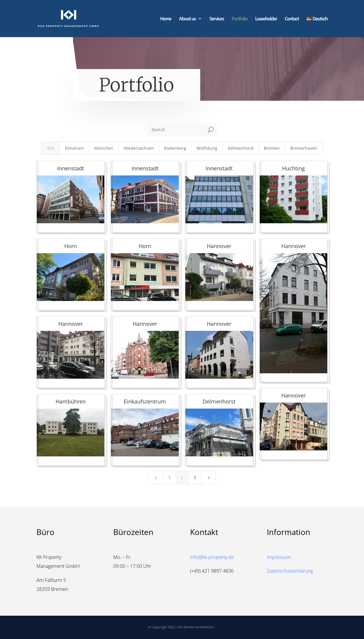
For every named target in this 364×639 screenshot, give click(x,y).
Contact (292, 19)
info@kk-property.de (212, 557)
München (104, 148)
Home (166, 19)
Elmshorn (74, 148)
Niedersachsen (139, 148)
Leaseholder (266, 19)
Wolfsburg (207, 148)
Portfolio (240, 19)
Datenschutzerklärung (290, 571)
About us (187, 19)
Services (217, 19)
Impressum (279, 557)
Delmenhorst (241, 148)
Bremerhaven (304, 148)
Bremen (272, 148)
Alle (51, 148)
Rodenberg (175, 148)
